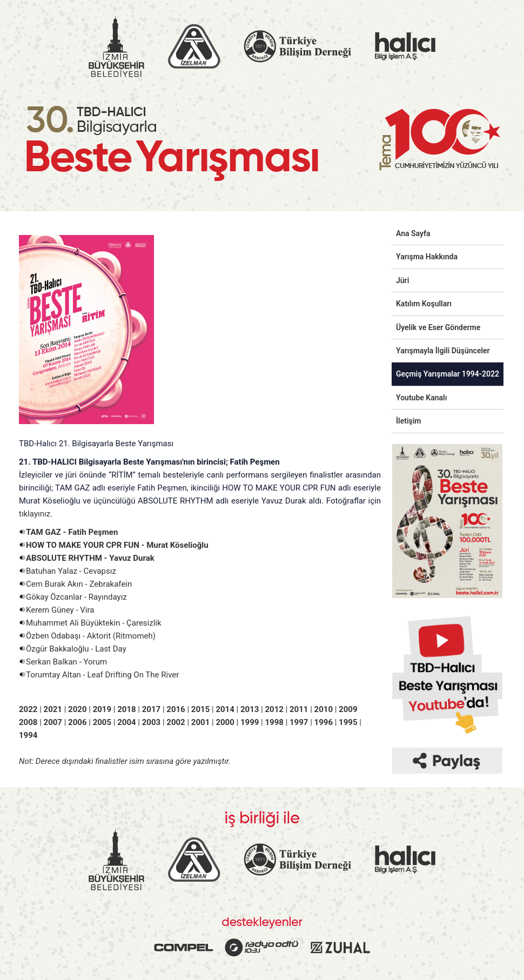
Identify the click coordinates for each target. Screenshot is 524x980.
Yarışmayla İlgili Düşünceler (443, 351)
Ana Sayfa (413, 233)
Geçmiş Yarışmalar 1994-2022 (448, 374)
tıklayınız (35, 514)
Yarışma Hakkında (427, 257)
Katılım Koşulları (424, 304)
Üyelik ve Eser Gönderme (438, 327)
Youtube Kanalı (421, 398)
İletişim (409, 421)
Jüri (402, 280)
